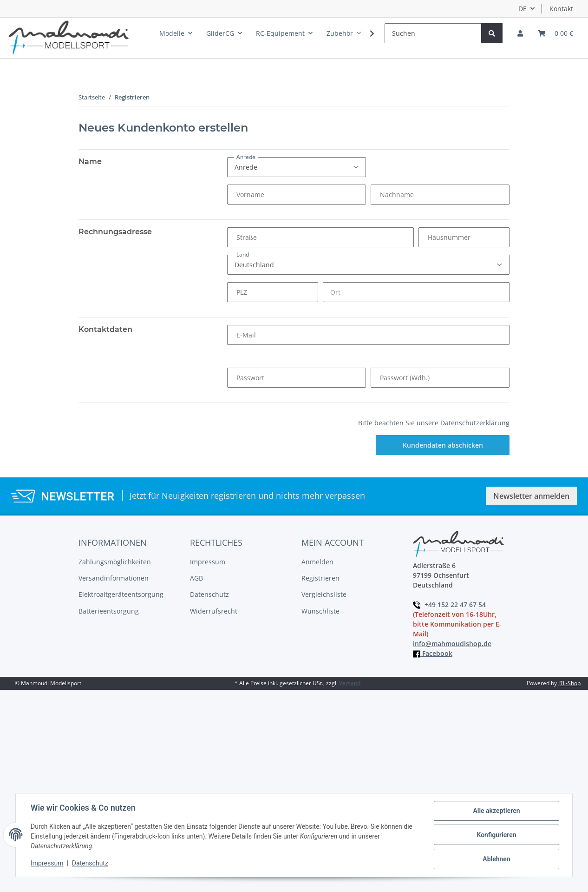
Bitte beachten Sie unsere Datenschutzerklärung (434, 423)
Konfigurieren (496, 835)
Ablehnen (496, 859)
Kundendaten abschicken (443, 445)
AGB (196, 578)
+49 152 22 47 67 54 (449, 605)
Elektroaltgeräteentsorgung (121, 594)
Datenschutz (209, 594)
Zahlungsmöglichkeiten (115, 562)
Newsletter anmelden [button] (531, 496)
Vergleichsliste (324, 594)
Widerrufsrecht (214, 611)
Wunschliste (320, 611)
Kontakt (561, 9)
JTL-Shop (569, 683)
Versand (350, 683)
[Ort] (416, 292)
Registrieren (320, 578)
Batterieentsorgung (109, 611)
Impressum (208, 562)
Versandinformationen (114, 578)
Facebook (433, 653)
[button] (520, 33)
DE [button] (523, 9)
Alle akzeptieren (496, 811)
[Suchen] (433, 33)
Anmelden (317, 562)
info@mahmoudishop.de (452, 644)
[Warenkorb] (555, 33)
